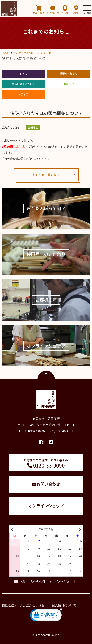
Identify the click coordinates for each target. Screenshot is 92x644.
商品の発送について (23, 84)
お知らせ (69, 84)
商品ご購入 (39, 10)
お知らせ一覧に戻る (46, 175)
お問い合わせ (48, 484)
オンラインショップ (46, 506)
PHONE (65, 10)
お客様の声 (53, 10)
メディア (23, 94)
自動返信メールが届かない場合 (23, 605)
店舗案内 (76, 10)
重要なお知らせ (69, 74)
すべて (23, 74)
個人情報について (64, 605)
